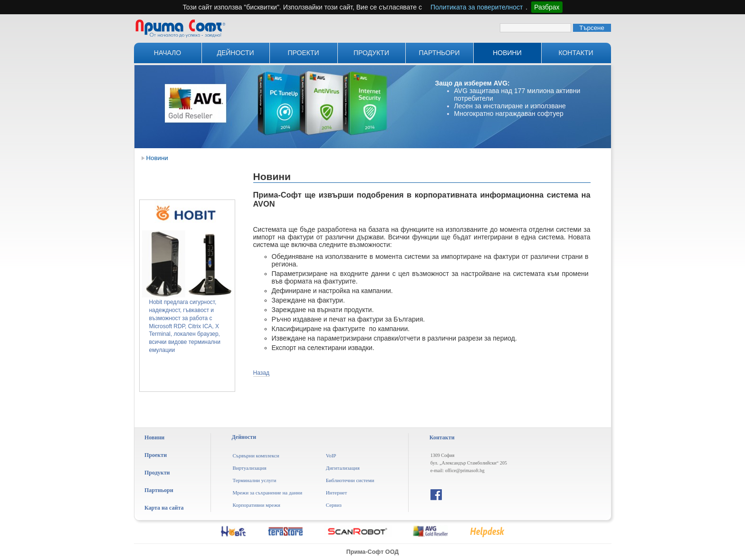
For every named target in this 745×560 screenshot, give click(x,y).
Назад (261, 373)
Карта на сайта (164, 508)
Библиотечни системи (350, 480)
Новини (507, 53)
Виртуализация (249, 468)
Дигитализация (343, 468)
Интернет (337, 493)
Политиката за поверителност (477, 7)
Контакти (576, 53)
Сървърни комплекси (256, 456)
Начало (167, 53)
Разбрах (547, 7)
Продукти (371, 53)
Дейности (235, 53)
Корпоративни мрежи (256, 505)
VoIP (331, 456)
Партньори (439, 53)
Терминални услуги (254, 480)
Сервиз (334, 505)
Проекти (303, 53)
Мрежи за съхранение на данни (267, 493)
